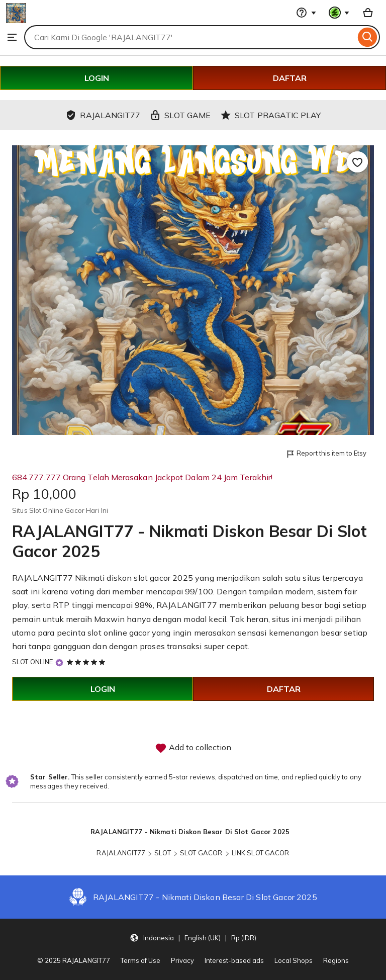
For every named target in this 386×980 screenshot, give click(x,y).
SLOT (163, 853)
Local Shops (294, 960)
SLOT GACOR (201, 853)
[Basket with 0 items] (368, 13)
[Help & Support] (306, 13)
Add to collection (193, 748)
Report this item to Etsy (326, 454)
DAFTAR (290, 78)
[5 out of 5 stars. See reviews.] (87, 662)
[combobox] (190, 37)
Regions (336, 960)
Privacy (182, 960)
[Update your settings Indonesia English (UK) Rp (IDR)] (193, 937)
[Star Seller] (59, 662)
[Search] (368, 37)
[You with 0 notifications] (339, 13)
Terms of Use (140, 960)
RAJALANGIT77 (121, 853)
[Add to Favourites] (357, 162)
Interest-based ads (234, 960)
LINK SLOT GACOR (261, 853)
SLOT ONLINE (32, 662)
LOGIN (97, 78)
